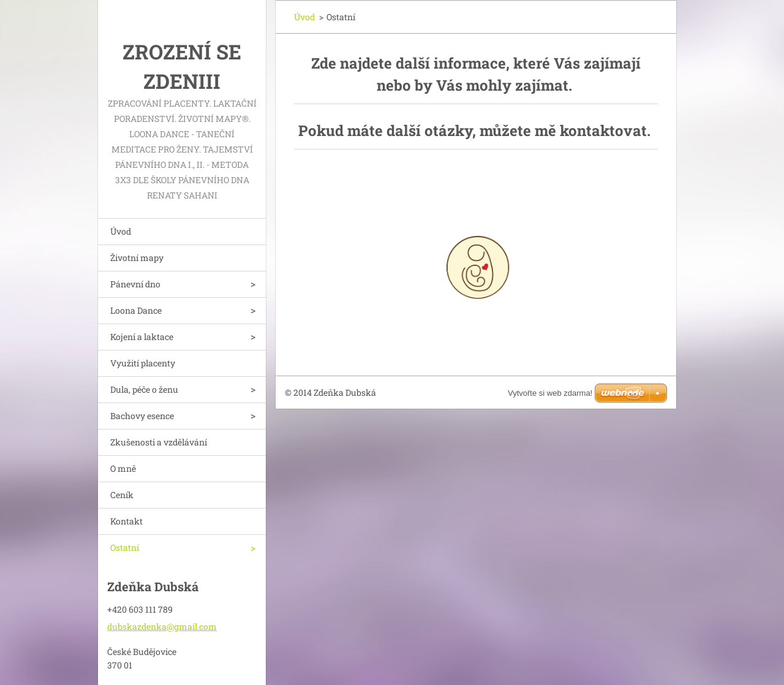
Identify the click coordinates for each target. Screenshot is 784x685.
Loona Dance (136, 310)
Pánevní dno (135, 284)
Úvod (121, 231)
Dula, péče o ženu (144, 389)
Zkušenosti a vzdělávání (159, 442)
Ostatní (125, 547)
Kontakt (126, 521)
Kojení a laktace (142, 337)
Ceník (122, 495)
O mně (123, 468)
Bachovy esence (142, 416)
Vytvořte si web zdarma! (550, 393)
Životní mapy (137, 258)
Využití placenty (143, 363)
